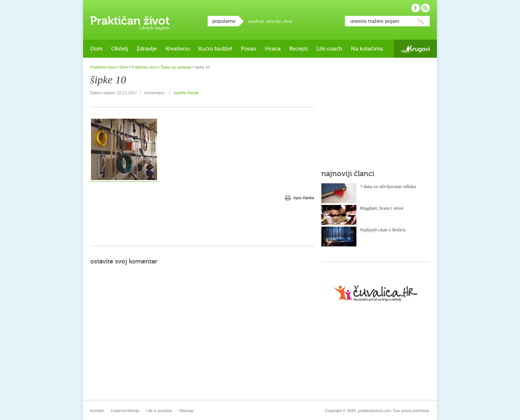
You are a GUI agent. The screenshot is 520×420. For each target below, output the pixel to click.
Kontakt (97, 411)
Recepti (298, 49)
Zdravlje (147, 49)
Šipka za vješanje (176, 67)
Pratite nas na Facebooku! (416, 8)
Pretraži (421, 21)
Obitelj (120, 49)
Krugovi (415, 49)
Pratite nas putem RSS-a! (425, 8)
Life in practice (159, 411)
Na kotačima (367, 49)
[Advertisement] (202, 224)
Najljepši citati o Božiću (383, 230)
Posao (248, 49)
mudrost (256, 21)
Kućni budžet (215, 49)
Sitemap (186, 411)
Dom (96, 49)
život (288, 21)
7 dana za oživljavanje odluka (388, 186)
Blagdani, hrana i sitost (382, 208)
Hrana (273, 49)
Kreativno (177, 49)
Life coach (329, 49)
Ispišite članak (186, 93)
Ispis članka (304, 198)
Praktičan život (130, 21)
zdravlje (274, 21)
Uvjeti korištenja (125, 411)
